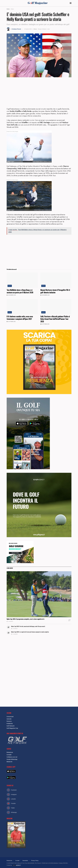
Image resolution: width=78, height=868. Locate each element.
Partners (9, 721)
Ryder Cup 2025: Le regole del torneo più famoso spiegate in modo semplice (30, 632)
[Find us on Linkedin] (39, 799)
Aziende (9, 719)
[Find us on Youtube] (39, 803)
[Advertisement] (39, 92)
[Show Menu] (71, 3)
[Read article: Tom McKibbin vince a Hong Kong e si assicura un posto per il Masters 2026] (22, 280)
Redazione (10, 752)
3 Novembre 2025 (11, 295)
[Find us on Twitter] (39, 808)
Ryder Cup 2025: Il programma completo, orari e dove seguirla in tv (25, 619)
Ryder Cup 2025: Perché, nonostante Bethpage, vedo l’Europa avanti (28, 626)
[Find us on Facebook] (39, 790)
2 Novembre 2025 (45, 295)
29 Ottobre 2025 (45, 324)
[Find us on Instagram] (39, 794)
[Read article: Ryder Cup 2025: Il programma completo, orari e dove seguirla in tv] (39, 594)
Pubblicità (10, 724)
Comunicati (10, 717)
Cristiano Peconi (16, 29)
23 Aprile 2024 (28, 29)
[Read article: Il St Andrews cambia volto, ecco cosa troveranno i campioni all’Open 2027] (22, 307)
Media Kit (9, 762)
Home (8, 9)
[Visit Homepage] (38, 3)
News (12, 9)
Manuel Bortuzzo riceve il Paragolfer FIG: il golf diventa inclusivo (55, 291)
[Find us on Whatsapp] (39, 812)
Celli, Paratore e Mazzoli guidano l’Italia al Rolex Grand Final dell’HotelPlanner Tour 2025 (55, 319)
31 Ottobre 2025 (11, 322)
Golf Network (11, 726)
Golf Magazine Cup (12, 728)
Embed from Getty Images (12, 132)
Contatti (9, 755)
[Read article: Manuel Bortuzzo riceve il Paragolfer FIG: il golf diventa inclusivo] (56, 280)
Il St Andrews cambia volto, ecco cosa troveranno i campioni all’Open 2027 (20, 318)
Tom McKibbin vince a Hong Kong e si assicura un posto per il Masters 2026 (20, 291)
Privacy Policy (35, 861)
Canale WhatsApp (12, 759)
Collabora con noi (12, 757)
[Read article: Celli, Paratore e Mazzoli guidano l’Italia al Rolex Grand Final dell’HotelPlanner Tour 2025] (56, 307)
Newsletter (25, 861)
